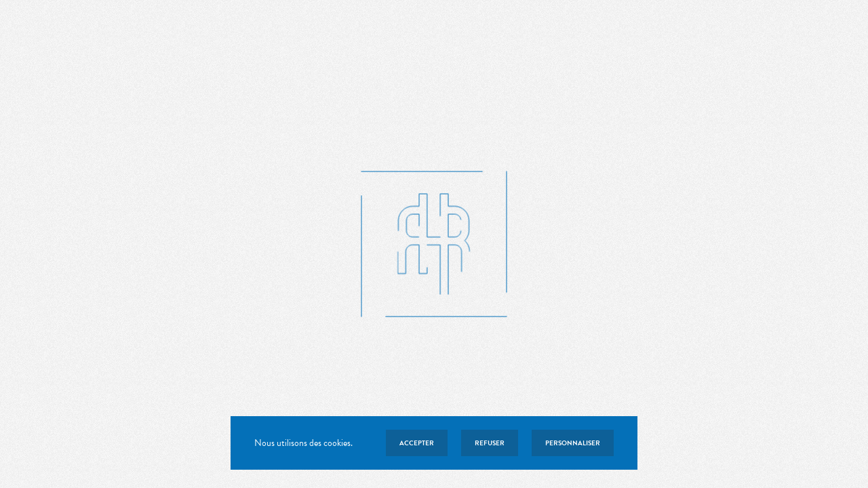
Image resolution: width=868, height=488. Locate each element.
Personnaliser (573, 443)
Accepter (417, 443)
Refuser (490, 443)
